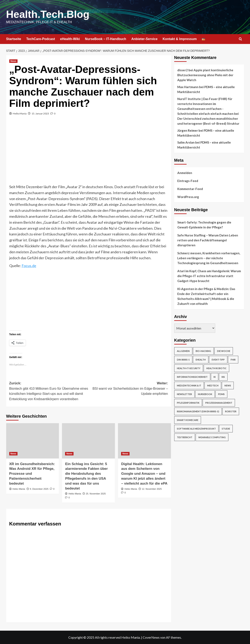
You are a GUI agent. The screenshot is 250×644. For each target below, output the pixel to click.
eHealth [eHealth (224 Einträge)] (201, 360)
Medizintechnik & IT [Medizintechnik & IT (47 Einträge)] (189, 385)
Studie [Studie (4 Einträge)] (226, 429)
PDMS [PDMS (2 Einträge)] (221, 394)
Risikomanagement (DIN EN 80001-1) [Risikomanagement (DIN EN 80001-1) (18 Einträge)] (198, 411)
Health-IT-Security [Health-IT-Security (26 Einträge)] (189, 368)
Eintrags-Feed (188, 181)
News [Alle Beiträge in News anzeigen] (13, 61)
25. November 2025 (96, 494)
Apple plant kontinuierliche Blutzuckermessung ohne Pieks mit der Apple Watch (205, 75)
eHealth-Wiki (70, 39)
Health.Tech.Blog (48, 14)
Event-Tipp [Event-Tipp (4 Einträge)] (218, 360)
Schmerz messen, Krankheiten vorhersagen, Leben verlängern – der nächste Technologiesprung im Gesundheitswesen (209, 258)
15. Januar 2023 (40, 113)
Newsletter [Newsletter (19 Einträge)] (184, 394)
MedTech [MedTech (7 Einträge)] (213, 385)
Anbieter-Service (144, 39)
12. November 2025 (152, 489)
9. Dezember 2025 (39, 489)
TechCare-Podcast (40, 39)
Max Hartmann (188, 87)
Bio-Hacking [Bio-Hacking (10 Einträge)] (203, 351)
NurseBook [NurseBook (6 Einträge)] (205, 394)
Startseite (14, 39)
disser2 (183, 70)
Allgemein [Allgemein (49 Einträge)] (183, 351)
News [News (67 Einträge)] (228, 385)
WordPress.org (188, 197)
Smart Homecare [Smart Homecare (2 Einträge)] (188, 420)
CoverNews (151, 637)
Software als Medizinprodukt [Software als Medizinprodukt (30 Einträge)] (196, 429)
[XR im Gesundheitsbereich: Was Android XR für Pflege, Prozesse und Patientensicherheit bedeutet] (33, 441)
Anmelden (185, 173)
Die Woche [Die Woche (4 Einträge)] (224, 351)
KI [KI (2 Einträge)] (215, 377)
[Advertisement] (89, 153)
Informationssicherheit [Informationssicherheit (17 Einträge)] (192, 377)
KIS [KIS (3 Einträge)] (223, 377)
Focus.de (29, 266)
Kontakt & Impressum (180, 39)
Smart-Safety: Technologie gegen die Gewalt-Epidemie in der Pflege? (204, 225)
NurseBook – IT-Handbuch (106, 39)
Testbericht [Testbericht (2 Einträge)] (185, 437)
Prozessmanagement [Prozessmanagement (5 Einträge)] (219, 403)
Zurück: (49, 392)
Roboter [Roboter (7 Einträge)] (231, 411)
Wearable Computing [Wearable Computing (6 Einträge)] (212, 437)
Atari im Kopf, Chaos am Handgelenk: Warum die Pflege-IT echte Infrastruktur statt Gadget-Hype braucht (209, 276)
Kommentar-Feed (190, 189)
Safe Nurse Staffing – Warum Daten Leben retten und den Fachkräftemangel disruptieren (208, 240)
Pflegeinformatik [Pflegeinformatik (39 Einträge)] (188, 403)
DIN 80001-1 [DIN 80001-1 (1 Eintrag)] (183, 360)
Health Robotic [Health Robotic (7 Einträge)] (216, 368)
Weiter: (128, 389)
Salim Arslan (186, 142)
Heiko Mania (20, 113)
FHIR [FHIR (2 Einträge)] (233, 360)
